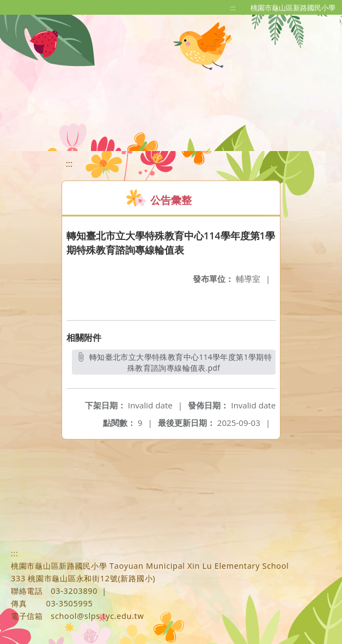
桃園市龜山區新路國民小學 (293, 8)
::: (233, 8)
